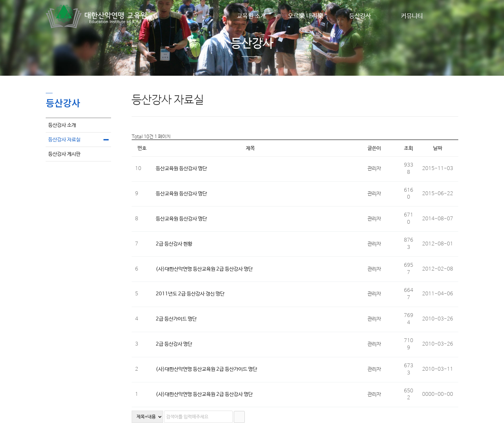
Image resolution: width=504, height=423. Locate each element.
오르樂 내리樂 (306, 16)
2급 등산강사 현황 (174, 244)
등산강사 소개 (62, 125)
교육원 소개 (251, 16)
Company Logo (97, 16)
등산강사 (360, 16)
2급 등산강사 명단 (174, 344)
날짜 (438, 148)
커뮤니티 (412, 16)
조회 (408, 148)
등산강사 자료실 (64, 140)
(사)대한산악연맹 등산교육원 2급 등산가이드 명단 (206, 369)
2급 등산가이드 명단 (176, 319)
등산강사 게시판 (64, 154)
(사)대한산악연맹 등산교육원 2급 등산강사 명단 (204, 269)
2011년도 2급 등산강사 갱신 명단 (190, 294)
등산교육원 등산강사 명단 (181, 168)
